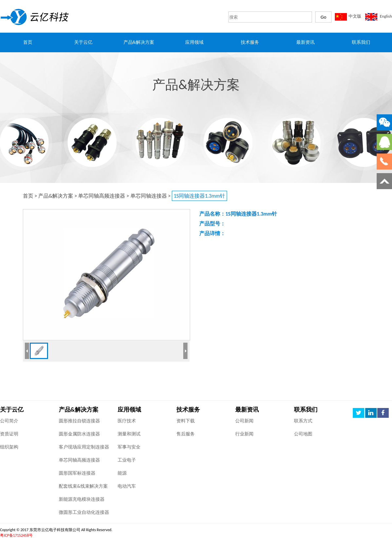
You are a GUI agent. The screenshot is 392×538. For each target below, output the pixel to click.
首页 (28, 196)
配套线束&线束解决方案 (83, 486)
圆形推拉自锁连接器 (79, 421)
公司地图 (303, 434)
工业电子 (127, 460)
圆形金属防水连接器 (79, 434)
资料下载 (186, 421)
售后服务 (186, 434)
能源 (122, 473)
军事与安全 (129, 447)
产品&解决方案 (56, 196)
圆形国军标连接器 (77, 473)
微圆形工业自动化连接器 (84, 512)
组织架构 (9, 447)
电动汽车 (127, 486)
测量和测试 (129, 434)
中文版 (355, 16)
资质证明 (9, 434)
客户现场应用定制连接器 (84, 447)
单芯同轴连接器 (149, 196)
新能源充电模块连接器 (82, 499)
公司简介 (9, 421)
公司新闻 (244, 421)
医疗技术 (127, 421)
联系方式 (303, 421)
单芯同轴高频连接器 (102, 196)
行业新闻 (244, 434)
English (386, 16)
